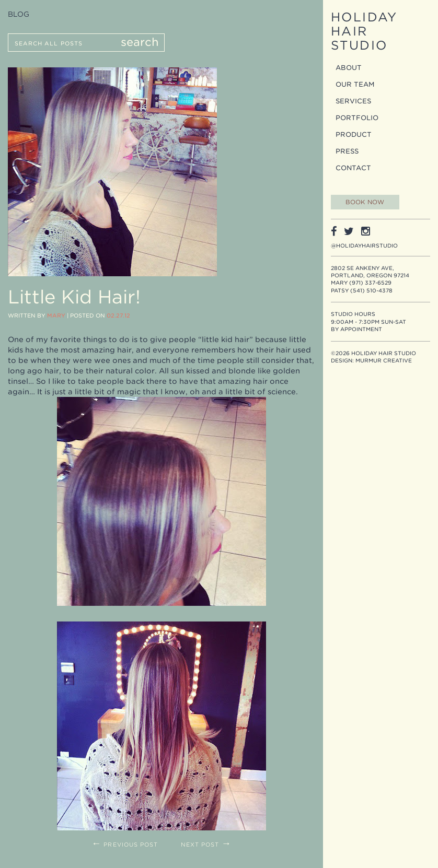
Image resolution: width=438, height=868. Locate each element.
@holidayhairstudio (364, 245)
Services (353, 101)
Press (347, 151)
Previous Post (125, 845)
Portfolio (357, 118)
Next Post (206, 845)
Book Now (365, 202)
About (349, 68)
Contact (353, 168)
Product (354, 134)
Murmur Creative (384, 360)
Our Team (355, 84)
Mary (56, 316)
